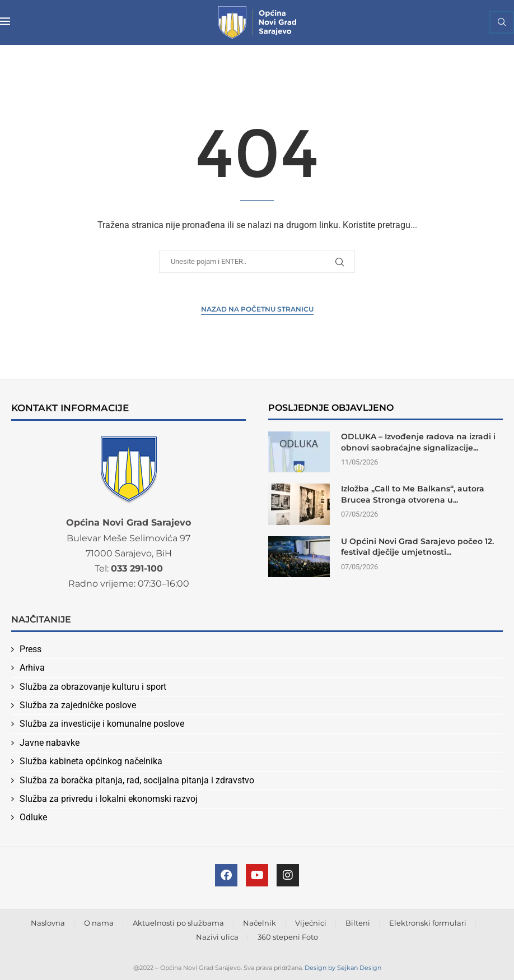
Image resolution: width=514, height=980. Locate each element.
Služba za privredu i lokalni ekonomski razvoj (109, 799)
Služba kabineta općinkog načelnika (91, 761)
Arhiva (32, 668)
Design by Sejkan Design (343, 968)
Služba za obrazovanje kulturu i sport (93, 687)
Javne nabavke (50, 743)
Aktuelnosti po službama (178, 923)
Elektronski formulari (428, 923)
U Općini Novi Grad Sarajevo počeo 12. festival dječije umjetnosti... (417, 547)
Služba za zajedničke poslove (78, 705)
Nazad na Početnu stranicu (257, 309)
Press (31, 649)
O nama (99, 923)
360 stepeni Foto (288, 937)
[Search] (502, 22)
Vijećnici (311, 923)
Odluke (33, 817)
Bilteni (358, 923)
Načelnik (260, 923)
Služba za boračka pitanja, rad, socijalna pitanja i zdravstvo (137, 780)
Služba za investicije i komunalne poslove (102, 724)
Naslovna (48, 923)
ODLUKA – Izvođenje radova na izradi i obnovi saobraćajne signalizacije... (418, 442)
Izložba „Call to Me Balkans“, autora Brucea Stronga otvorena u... (413, 494)
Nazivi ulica (217, 937)
